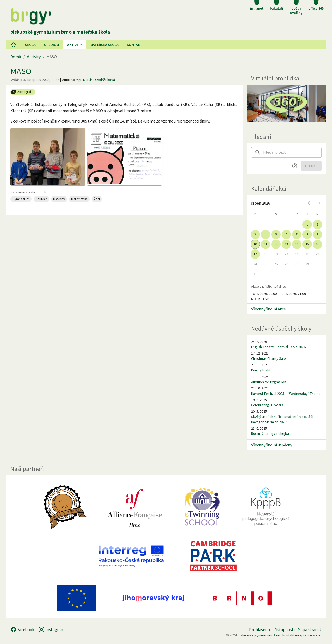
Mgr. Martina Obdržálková (95, 80)
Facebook (22, 629)
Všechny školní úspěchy (272, 445)
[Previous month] (309, 203)
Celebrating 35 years (267, 405)
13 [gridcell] (286, 244)
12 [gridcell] (276, 244)
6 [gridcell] (286, 234)
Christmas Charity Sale (268, 358)
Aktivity (34, 57)
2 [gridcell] (317, 224)
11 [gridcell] (266, 244)
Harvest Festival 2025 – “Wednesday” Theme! (286, 394)
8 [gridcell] (307, 234)
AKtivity (75, 45)
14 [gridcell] (297, 244)
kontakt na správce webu (302, 635)
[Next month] (320, 203)
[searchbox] (292, 152)
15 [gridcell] (307, 244)
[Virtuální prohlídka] (286, 103)
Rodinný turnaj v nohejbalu (271, 433)
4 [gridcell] (266, 234)
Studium (51, 45)
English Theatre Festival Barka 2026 (278, 347)
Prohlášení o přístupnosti (272, 629)
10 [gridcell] (255, 244)
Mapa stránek (310, 629)
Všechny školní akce (268, 309)
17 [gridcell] (255, 254)
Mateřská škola (104, 45)
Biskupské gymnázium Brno (259, 635)
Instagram (51, 629)
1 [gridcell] (307, 224)
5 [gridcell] (276, 234)
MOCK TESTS (261, 299)
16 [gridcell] (317, 244)
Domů (16, 57)
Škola (30, 45)
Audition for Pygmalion (269, 382)
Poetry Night (261, 370)
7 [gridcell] (297, 234)
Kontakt (135, 45)
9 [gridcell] (317, 234)
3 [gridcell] (255, 234)
